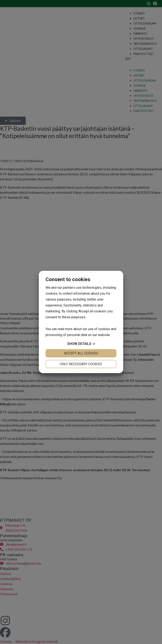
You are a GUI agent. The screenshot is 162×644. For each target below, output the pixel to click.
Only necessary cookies (81, 364)
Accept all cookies (81, 353)
